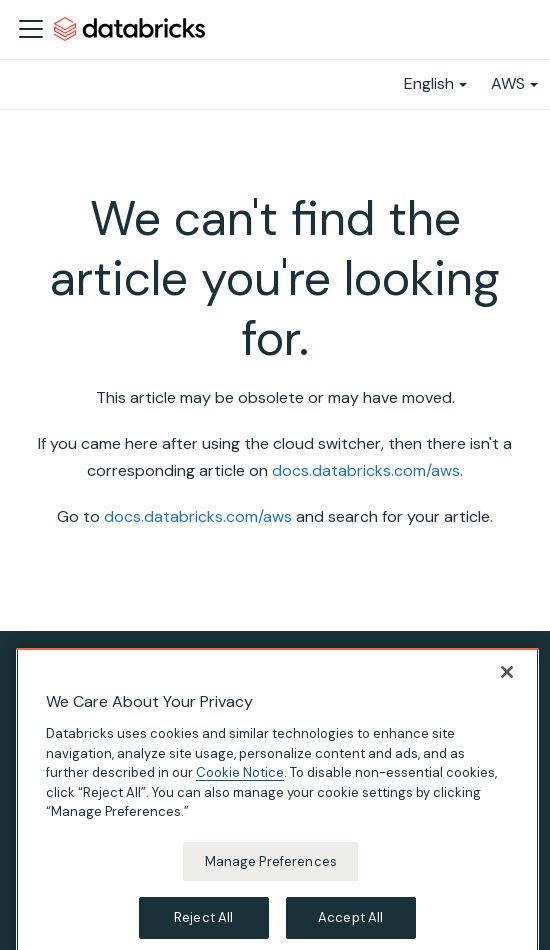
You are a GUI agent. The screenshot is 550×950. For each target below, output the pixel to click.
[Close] (507, 684)
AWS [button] (508, 83)
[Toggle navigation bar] (31, 29)
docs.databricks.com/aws (366, 470)
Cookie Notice (240, 784)
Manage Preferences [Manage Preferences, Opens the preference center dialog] (271, 873)
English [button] (429, 83)
